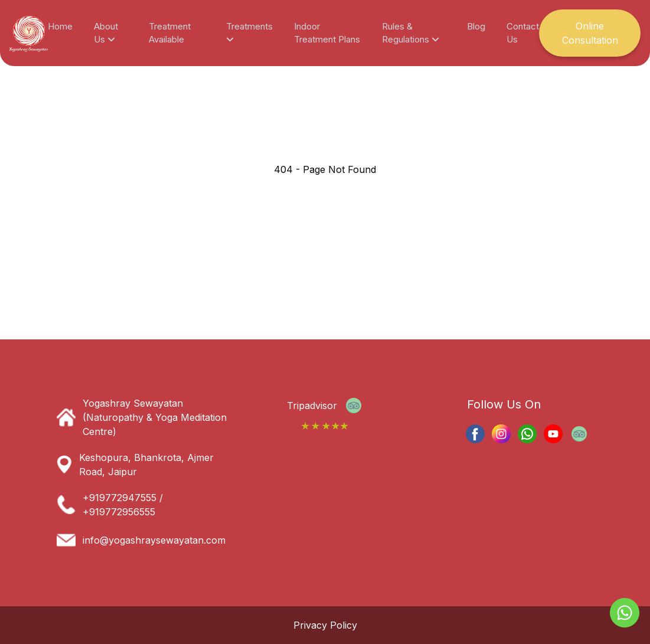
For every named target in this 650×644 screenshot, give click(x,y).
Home (60, 26)
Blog (476, 26)
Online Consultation (590, 33)
